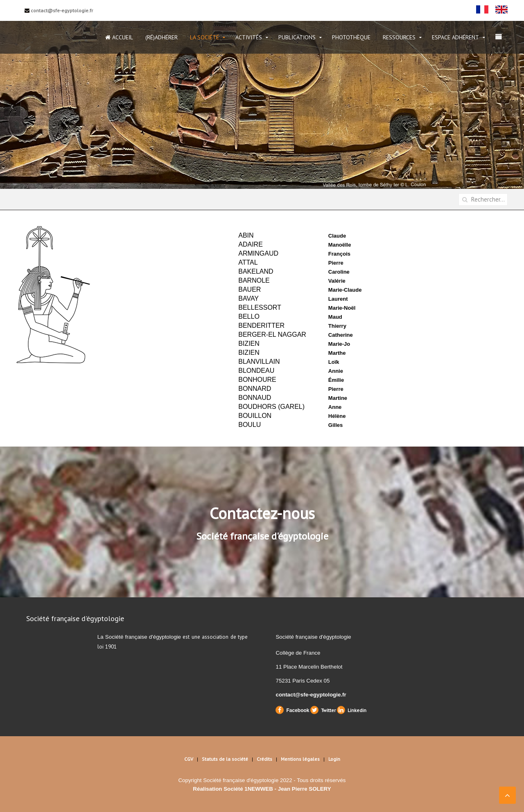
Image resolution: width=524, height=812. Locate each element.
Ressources (399, 37)
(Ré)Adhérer (161, 37)
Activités (249, 37)
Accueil (119, 37)
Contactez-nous (262, 513)
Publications (297, 37)
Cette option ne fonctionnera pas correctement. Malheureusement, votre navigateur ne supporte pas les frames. (325, 329)
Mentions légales (300, 759)
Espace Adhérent (455, 37)
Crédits (264, 759)
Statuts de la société (225, 759)
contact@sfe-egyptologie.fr (59, 10)
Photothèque (351, 37)
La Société (204, 37)
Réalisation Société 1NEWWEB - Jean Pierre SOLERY (262, 789)
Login (334, 759)
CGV (189, 759)
